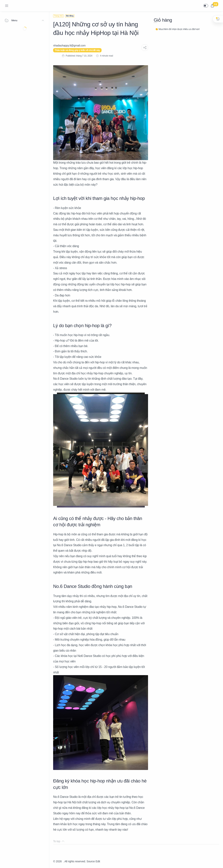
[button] (206, 6)
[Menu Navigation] (7, 6)
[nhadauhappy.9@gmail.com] (69, 46)
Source (91, 861)
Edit (98, 861)
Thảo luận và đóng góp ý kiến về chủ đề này (77, 50)
